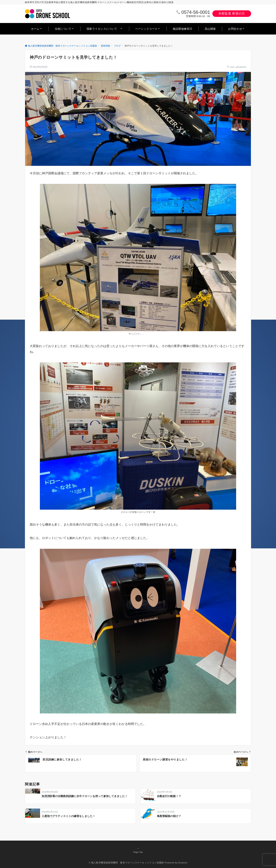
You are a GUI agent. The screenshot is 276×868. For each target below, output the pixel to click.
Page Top (138, 850)
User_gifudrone (238, 67)
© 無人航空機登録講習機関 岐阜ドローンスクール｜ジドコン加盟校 (126, 863)
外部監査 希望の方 (232, 14)
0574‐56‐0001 (196, 12)
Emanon (183, 863)
